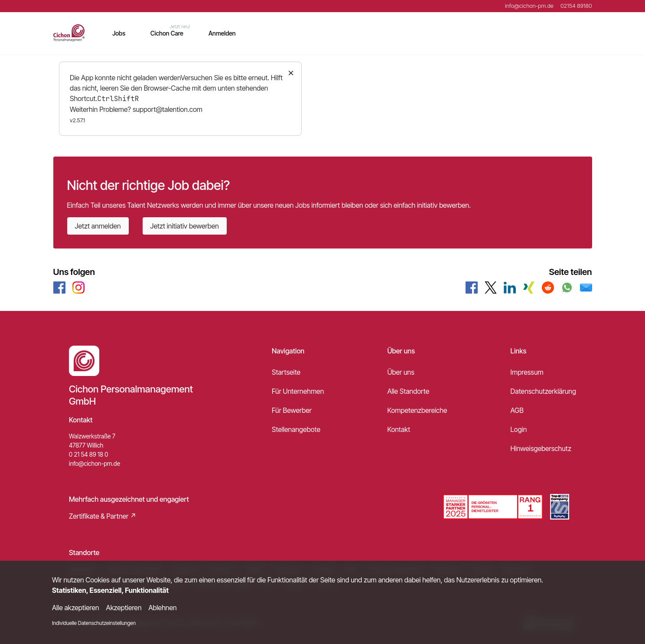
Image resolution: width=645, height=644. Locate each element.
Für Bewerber (292, 410)
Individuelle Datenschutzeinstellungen (94, 623)
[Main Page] (69, 33)
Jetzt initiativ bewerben (185, 226)
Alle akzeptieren (76, 608)
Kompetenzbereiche (417, 410)
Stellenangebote (296, 429)
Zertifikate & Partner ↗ (103, 516)
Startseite (286, 372)
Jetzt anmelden (98, 226)
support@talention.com (168, 109)
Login (519, 429)
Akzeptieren (124, 608)
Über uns (401, 372)
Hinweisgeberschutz (541, 448)
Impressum (527, 372)
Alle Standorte (408, 391)
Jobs (119, 33)
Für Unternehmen (298, 391)
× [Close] (291, 72)
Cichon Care (167, 33)
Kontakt (399, 429)
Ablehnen (163, 608)
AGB (517, 410)
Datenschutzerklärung (543, 391)
